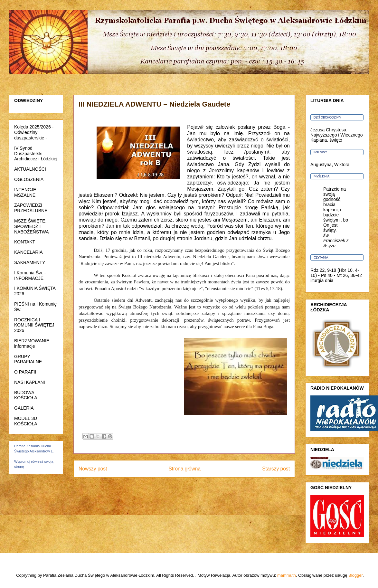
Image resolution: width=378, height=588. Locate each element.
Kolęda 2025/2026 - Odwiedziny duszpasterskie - (34, 132)
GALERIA (24, 408)
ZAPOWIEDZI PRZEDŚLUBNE (31, 208)
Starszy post (276, 469)
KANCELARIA (28, 252)
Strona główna (184, 469)
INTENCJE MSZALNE (25, 192)
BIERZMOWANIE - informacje (33, 343)
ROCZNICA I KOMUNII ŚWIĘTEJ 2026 (34, 325)
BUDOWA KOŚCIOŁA (26, 395)
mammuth (287, 575)
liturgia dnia (322, 280)
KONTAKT (25, 242)
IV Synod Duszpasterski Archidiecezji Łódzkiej (36, 154)
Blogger (355, 575)
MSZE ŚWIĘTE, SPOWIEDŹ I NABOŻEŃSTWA (32, 226)
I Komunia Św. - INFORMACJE (30, 275)
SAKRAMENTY (30, 262)
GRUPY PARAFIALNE (28, 359)
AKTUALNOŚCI (30, 169)
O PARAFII (25, 372)
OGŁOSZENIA (29, 179)
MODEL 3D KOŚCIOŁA (26, 421)
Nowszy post (93, 469)
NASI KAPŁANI (30, 382)
